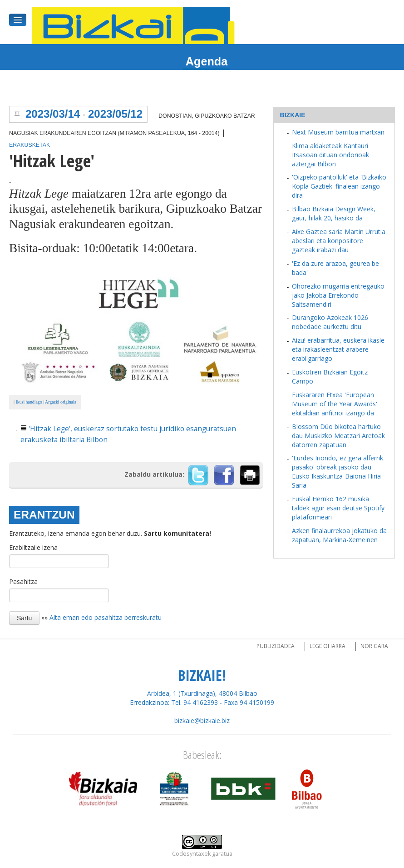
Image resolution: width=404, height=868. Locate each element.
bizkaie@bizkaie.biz (202, 721)
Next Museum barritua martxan (338, 132)
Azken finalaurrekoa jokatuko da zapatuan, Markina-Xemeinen (339, 535)
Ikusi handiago (28, 402)
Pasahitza (23, 581)
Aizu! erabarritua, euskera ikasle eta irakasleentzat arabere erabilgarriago (338, 349)
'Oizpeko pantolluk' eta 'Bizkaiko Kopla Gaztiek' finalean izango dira (339, 186)
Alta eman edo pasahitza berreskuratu (106, 617)
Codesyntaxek (191, 854)
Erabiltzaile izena (33, 547)
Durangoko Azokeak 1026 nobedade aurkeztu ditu (330, 322)
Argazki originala (61, 402)
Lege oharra (328, 646)
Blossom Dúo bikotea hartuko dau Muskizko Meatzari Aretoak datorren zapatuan (338, 436)
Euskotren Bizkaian (320, 372)
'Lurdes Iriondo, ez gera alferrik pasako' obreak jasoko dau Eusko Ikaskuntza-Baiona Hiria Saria (337, 471)
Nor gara (374, 646)
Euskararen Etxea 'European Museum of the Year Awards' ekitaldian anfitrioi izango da (335, 404)
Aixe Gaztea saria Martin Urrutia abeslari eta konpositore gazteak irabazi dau (339, 241)
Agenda (207, 61)
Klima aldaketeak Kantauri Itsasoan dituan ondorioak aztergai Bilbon (330, 155)
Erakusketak (30, 145)
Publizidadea (276, 646)
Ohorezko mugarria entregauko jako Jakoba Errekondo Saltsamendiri (338, 295)
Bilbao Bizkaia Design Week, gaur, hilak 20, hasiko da (334, 213)
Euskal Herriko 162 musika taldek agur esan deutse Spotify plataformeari (338, 508)
